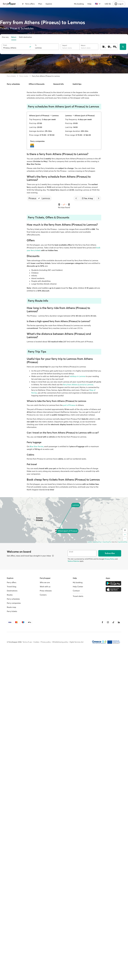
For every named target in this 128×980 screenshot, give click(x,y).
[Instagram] (108, 622)
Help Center (78, 587)
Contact (76, 591)
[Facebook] (102, 622)
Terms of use (27, 642)
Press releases (46, 591)
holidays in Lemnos (78, 376)
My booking (79, 4)
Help (89, 4)
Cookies (36, 642)
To (36, 45)
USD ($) (108, 4)
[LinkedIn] (119, 622)
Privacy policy (46, 642)
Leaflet (90, 542)
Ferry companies (14, 603)
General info (59, 84)
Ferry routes (24, 76)
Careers (43, 595)
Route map (11, 607)
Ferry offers (28, 4)
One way (5, 37)
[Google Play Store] (113, 583)
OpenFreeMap (97, 542)
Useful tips (77, 84)
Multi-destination (25, 37)
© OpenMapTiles (106, 542)
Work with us (45, 587)
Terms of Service (73, 561)
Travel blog (12, 587)
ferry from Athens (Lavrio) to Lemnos (78, 385)
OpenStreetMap (123, 542)
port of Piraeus (69, 405)
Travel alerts (78, 596)
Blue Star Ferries (37, 446)
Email (71, 552)
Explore (49, 4)
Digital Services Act (77, 642)
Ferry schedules (13, 84)
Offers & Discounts (37, 84)
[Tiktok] (113, 622)
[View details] (53, 556)
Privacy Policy (110, 559)
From (5, 45)
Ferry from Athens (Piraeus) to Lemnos (46, 76)
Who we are (45, 582)
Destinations (12, 591)
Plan (40, 4)
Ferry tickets (11, 76)
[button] (39, 198)
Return (14, 37)
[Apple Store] (113, 589)
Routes (10, 595)
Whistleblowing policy (60, 642)
